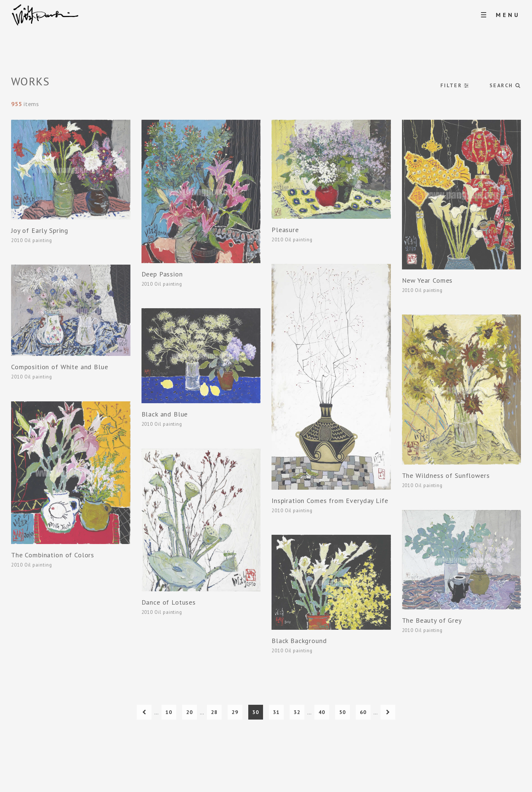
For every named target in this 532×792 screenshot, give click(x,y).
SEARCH (505, 85)
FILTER (455, 85)
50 (342, 712)
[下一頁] (388, 712)
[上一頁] (144, 712)
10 (169, 712)
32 (297, 712)
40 (322, 712)
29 (235, 712)
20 (190, 712)
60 (363, 712)
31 (276, 712)
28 (214, 712)
